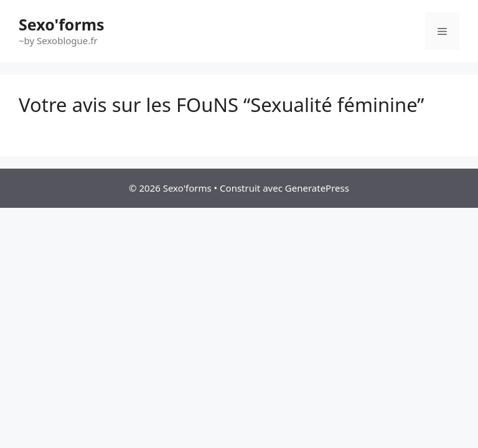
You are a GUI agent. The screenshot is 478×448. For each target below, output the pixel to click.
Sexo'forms (62, 24)
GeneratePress (317, 188)
